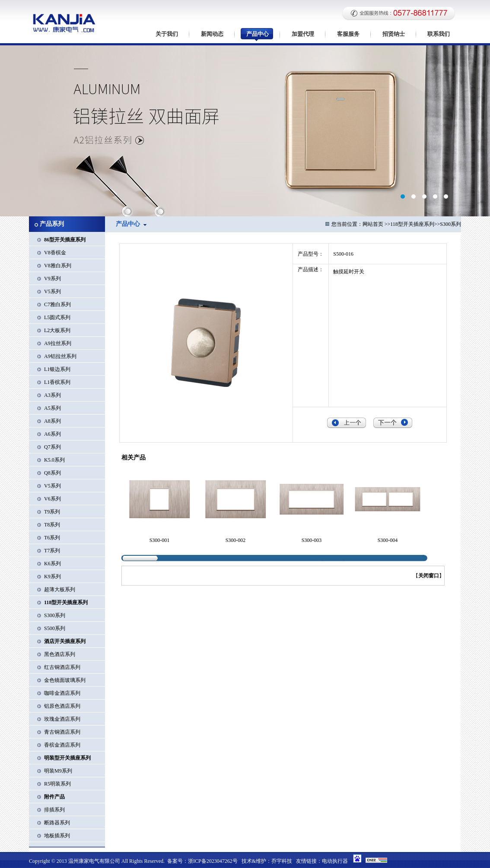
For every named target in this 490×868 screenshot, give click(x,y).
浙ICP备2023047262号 (213, 861)
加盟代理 (303, 34)
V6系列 (52, 499)
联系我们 (439, 34)
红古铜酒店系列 (62, 667)
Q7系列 (52, 447)
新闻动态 (212, 34)
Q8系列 (52, 473)
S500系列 (55, 628)
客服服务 (348, 34)
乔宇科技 (282, 861)
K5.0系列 (54, 460)
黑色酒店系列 (60, 654)
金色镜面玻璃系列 (65, 680)
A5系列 (52, 408)
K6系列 (52, 564)
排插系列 (54, 810)
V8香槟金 (55, 253)
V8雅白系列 (58, 266)
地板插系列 (57, 836)
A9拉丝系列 (58, 343)
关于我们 (167, 34)
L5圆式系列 (57, 317)
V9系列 (52, 279)
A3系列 (52, 395)
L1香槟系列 (57, 382)
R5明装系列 (57, 784)
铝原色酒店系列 (62, 706)
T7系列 (52, 551)
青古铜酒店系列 (62, 732)
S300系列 (55, 615)
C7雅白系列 (57, 304)
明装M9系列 (58, 771)
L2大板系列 (57, 330)
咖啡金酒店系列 (62, 693)
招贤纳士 (394, 34)
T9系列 (52, 512)
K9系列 (52, 577)
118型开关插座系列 (412, 224)
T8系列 (52, 525)
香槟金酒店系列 (62, 745)
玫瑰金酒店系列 (62, 719)
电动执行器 (335, 861)
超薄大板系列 (60, 589)
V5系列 (52, 291)
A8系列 (52, 421)
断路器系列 (57, 823)
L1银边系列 (57, 369)
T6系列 (52, 538)
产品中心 (258, 34)
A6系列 (52, 434)
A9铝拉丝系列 (60, 356)
